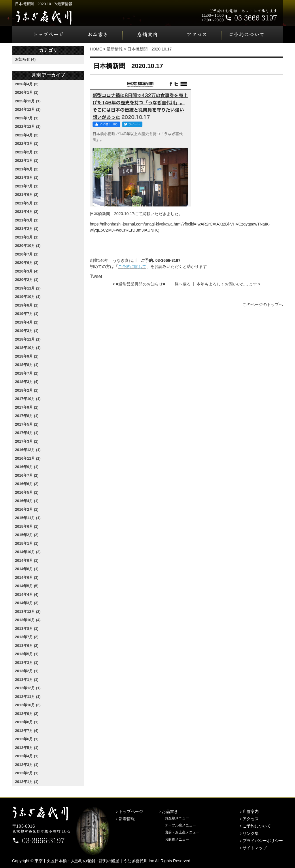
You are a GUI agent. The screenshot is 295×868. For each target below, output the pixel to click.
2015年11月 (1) (28, 518)
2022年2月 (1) (27, 152)
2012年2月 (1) (27, 773)
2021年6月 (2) (27, 195)
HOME (96, 49)
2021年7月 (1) (27, 186)
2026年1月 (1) (27, 92)
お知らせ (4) (25, 59)
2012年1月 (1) (27, 782)
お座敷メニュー (177, 818)
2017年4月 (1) (27, 433)
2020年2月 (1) (27, 280)
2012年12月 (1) (28, 688)
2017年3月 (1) (27, 441)
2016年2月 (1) (27, 509)
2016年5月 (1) (27, 492)
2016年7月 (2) (27, 475)
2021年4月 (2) (27, 212)
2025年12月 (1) (28, 101)
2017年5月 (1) (27, 424)
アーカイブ (53, 75)
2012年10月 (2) (28, 705)
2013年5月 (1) (27, 654)
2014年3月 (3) (27, 603)
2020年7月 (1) (27, 254)
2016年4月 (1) (27, 501)
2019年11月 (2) (28, 288)
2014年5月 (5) (27, 586)
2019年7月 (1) (27, 314)
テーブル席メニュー (180, 825)
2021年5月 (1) (27, 203)
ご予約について (252, 35)
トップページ (43, 35)
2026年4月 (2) (27, 84)
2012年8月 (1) (27, 722)
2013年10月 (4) (28, 620)
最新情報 (115, 49)
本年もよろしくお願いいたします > (228, 284)
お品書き (98, 35)
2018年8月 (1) (27, 365)
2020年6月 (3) (27, 263)
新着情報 (127, 819)
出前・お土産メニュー (182, 832)
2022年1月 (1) (27, 160)
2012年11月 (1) (28, 697)
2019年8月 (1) (27, 305)
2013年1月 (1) (27, 680)
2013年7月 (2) (27, 637)
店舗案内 (147, 35)
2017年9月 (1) (27, 407)
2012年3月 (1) (27, 765)
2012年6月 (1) (27, 739)
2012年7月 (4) (27, 731)
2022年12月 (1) (28, 126)
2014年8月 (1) (27, 569)
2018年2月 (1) (27, 390)
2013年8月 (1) (27, 629)
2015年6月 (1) (27, 526)
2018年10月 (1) (28, 348)
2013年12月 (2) (28, 611)
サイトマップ (255, 848)
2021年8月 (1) (27, 177)
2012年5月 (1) (27, 748)
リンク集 (251, 833)
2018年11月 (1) (28, 339)
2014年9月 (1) (27, 560)
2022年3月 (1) (27, 143)
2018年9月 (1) (27, 356)
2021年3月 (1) (27, 220)
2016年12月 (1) (28, 450)
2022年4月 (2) (27, 135)
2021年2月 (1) (27, 229)
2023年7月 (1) (27, 118)
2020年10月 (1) (28, 246)
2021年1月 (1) (27, 237)
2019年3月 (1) (27, 331)
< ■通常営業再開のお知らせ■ (139, 284)
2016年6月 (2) (27, 484)
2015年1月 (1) (27, 543)
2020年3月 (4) (27, 271)
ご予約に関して (132, 266)
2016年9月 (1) (27, 467)
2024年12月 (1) (28, 109)
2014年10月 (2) (28, 552)
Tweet (96, 276)
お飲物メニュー (177, 839)
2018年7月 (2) (27, 373)
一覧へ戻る (181, 284)
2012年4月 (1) (27, 756)
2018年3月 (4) (27, 382)
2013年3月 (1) (27, 663)
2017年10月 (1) (28, 399)
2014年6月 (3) (27, 577)
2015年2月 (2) (27, 535)
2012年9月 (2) (27, 714)
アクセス (197, 35)
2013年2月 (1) (27, 671)
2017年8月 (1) (27, 416)
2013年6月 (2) (27, 646)
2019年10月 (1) (28, 297)
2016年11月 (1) (28, 458)
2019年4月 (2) (27, 322)
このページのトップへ (263, 305)
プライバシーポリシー (263, 841)
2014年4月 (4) (27, 594)
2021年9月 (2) (27, 169)
